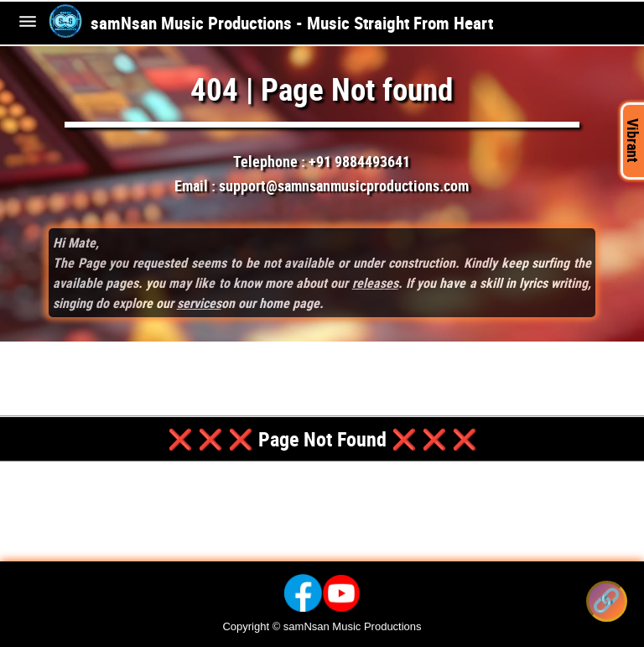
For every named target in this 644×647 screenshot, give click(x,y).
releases (375, 283)
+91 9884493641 (359, 161)
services (199, 303)
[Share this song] (607, 601)
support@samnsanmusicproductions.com (344, 185)
